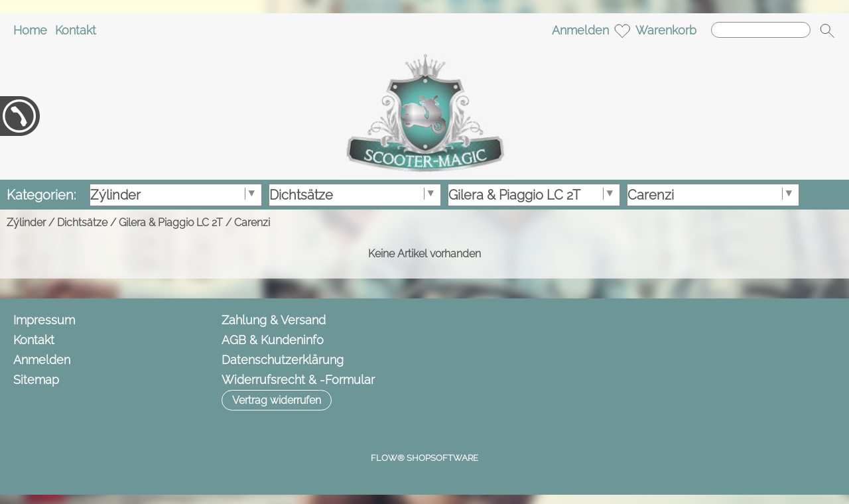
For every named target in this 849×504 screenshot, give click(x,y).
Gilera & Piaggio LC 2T (171, 222)
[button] (827, 31)
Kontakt (76, 30)
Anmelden (580, 30)
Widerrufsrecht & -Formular (298, 380)
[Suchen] (761, 30)
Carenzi (252, 222)
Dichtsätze (82, 222)
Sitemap (36, 380)
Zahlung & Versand (274, 320)
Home (30, 30)
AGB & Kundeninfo (273, 340)
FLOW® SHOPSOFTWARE (424, 458)
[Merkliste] (622, 31)
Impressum (44, 320)
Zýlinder (26, 222)
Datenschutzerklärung (283, 360)
